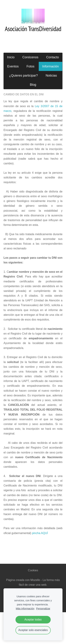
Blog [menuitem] (33, 85)
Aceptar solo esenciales (33, 630)
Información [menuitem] (51, 66)
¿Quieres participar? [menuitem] (23, 76)
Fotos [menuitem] (30, 66)
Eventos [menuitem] (13, 66)
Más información (25, 609)
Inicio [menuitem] (11, 57)
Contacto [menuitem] (52, 57)
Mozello (35, 580)
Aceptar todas (33, 620)
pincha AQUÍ (40, 533)
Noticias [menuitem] (51, 76)
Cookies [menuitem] (33, 570)
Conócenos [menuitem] (30, 57)
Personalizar (43, 609)
